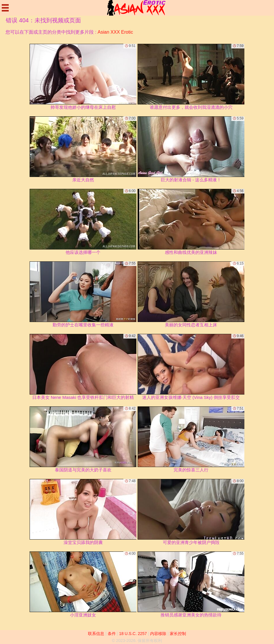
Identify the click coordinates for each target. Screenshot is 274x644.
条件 (112, 634)
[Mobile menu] (5, 8)
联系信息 (96, 634)
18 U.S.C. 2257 (133, 634)
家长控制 (178, 634)
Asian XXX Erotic (115, 32)
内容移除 (158, 634)
